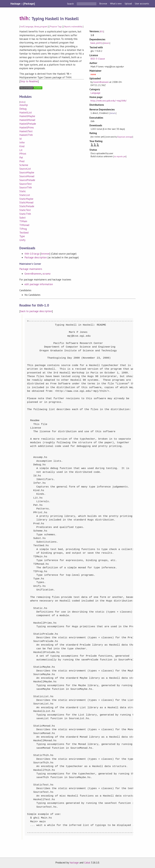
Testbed (24, 233)
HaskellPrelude (28, 124)
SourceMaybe (27, 172)
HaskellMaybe (27, 116)
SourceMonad (27, 176)
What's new (116, 4)
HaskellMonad (27, 120)
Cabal (87, 863)
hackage (74, 863)
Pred (22, 161)
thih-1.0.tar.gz (32, 254)
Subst (22, 218)
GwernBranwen (33, 274)
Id (20, 139)
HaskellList (26, 113)
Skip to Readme (29, 81)
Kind (22, 146)
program (44, 27)
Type (22, 236)
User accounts (142, 4)
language (29, 27)
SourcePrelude (27, 180)
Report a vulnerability (73, 27)
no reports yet (120, 157)
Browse (103, 4)
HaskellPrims (27, 128)
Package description (36, 257)
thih (24, 18)
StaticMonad (26, 202)
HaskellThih (26, 135)
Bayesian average (125, 137)
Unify (22, 240)
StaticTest (25, 210)
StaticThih (25, 214)
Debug (23, 109)
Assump (24, 105)
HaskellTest (26, 131)
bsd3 (22, 27)
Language (95, 93)
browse (45, 254)
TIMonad (24, 225)
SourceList (25, 169)
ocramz (47, 274)
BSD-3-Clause (98, 59)
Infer (22, 142)
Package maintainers (31, 269)
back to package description (36, 311)
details (107, 43)
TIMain (23, 221)
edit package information (39, 284)
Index (22, 102)
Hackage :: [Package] (23, 4)
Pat (21, 157)
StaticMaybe (26, 199)
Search (71, 4)
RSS (102, 32)
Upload (128, 4)
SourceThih (26, 187)
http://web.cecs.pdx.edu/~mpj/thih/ (109, 101)
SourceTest (26, 184)
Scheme (24, 165)
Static (23, 191)
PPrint (23, 154)
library (37, 27)
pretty (99, 43)
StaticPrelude (27, 206)
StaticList (25, 195)
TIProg (23, 229)
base (93, 43)
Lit (21, 150)
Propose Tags (56, 27)
